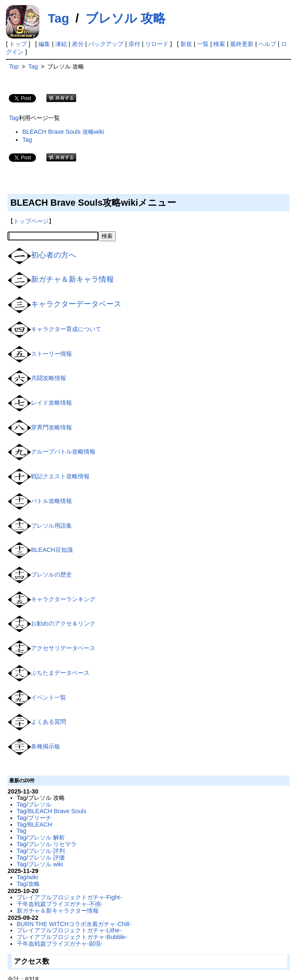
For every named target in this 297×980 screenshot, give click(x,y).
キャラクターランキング (63, 599)
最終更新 (242, 44)
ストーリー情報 (51, 353)
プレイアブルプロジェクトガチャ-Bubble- (72, 937)
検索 (219, 44)
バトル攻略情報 (51, 501)
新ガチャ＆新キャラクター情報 (58, 911)
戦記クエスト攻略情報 (60, 476)
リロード (157, 44)
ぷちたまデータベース (60, 673)
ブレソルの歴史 (51, 574)
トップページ (31, 221)
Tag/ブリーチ (34, 818)
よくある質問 (49, 722)
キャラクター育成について (66, 329)
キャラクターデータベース (76, 304)
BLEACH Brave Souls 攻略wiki (63, 132)
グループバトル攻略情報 (63, 452)
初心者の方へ (54, 255)
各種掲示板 (46, 746)
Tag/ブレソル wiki (40, 864)
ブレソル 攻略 (125, 18)
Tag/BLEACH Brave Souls (51, 811)
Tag (58, 18)
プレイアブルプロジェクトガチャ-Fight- (69, 897)
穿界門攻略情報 (51, 427)
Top (14, 66)
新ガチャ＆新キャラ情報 (72, 279)
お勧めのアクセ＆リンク (63, 623)
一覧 (203, 44)
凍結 (61, 44)
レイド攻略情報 (51, 403)
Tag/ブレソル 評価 (41, 857)
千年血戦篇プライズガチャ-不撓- (60, 904)
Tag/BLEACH (35, 824)
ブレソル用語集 (51, 525)
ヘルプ (267, 44)
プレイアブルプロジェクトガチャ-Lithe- (69, 930)
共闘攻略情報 (49, 378)
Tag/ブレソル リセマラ (47, 844)
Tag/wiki (27, 877)
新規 (186, 44)
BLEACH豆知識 (52, 550)
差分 (78, 44)
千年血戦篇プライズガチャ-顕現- (60, 944)
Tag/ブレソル (34, 804)
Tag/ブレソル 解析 (41, 837)
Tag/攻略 (28, 884)
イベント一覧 (49, 697)
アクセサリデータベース (63, 648)
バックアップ (106, 44)
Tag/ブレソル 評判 (41, 851)
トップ (18, 44)
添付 (134, 44)
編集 (44, 44)
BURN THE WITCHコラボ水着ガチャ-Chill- (74, 924)
